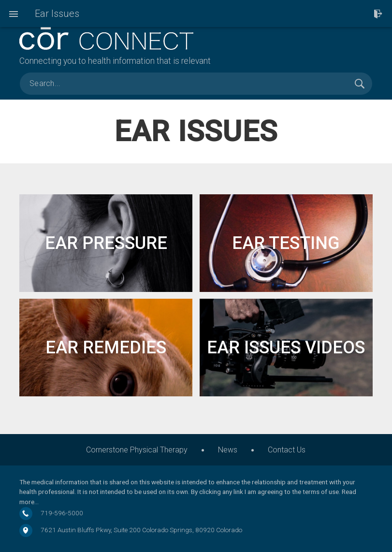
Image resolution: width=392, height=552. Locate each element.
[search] (196, 84)
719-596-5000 (62, 513)
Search (360, 84)
